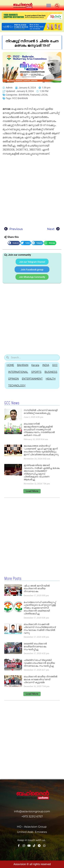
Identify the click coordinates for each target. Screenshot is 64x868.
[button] (49, 6)
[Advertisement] (32, 190)
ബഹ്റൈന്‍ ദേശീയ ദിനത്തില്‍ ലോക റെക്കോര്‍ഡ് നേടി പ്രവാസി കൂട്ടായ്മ (41, 679)
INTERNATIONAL (18, 372)
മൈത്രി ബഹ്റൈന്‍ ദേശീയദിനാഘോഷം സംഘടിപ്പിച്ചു (35, 646)
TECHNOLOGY (17, 385)
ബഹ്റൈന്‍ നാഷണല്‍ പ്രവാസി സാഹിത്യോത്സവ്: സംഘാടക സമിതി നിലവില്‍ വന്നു (40, 628)
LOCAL (44, 95)
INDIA (46, 365)
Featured (35, 95)
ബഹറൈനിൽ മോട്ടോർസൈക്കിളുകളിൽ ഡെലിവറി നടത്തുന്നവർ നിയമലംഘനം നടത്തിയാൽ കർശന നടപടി (39, 429)
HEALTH (51, 379)
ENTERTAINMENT (32, 379)
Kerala (35, 365)
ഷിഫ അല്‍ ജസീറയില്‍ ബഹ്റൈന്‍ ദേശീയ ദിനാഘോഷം (37, 589)
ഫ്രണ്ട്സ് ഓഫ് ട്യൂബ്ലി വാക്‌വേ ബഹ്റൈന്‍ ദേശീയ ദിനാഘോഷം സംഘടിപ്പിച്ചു (39, 663)
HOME (10, 365)
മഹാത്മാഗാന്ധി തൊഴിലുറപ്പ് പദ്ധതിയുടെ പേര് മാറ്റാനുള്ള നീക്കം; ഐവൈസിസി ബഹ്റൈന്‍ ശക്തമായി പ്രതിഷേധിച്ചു (40, 608)
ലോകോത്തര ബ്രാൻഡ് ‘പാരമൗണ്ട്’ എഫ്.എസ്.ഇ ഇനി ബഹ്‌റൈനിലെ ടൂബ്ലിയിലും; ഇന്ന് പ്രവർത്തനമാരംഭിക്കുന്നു (41, 450)
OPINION (13, 379)
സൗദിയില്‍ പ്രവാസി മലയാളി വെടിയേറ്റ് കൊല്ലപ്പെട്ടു (41, 412)
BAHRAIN (24, 95)
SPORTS (36, 372)
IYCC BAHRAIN (20, 98)
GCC (55, 365)
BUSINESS (51, 372)
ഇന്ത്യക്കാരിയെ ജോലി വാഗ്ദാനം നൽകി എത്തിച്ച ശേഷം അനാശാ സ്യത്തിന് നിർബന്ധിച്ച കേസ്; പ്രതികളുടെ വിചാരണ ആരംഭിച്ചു (42, 472)
